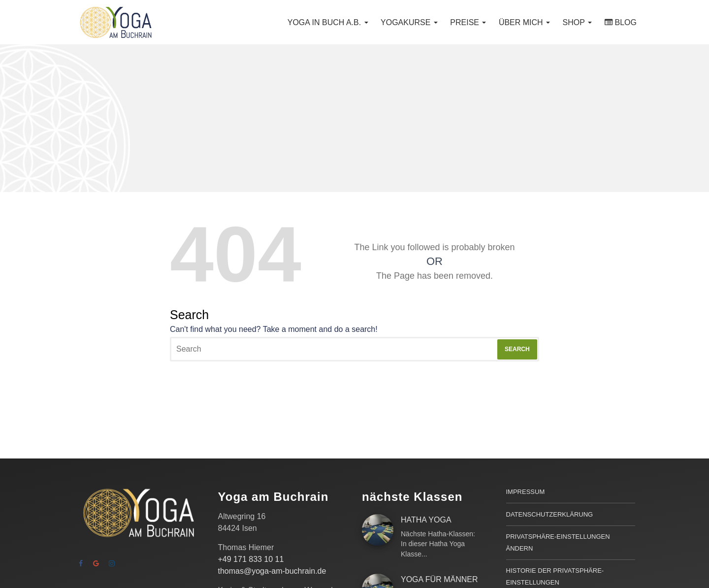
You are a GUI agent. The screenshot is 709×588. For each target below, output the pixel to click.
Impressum (526, 492)
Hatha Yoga (426, 520)
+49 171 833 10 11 (251, 559)
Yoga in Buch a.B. (328, 22)
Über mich (524, 22)
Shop (578, 22)
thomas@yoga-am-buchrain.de (272, 571)
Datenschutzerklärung (550, 514)
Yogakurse (409, 22)
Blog (626, 22)
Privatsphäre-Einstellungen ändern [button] (558, 542)
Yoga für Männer (439, 579)
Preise (468, 22)
